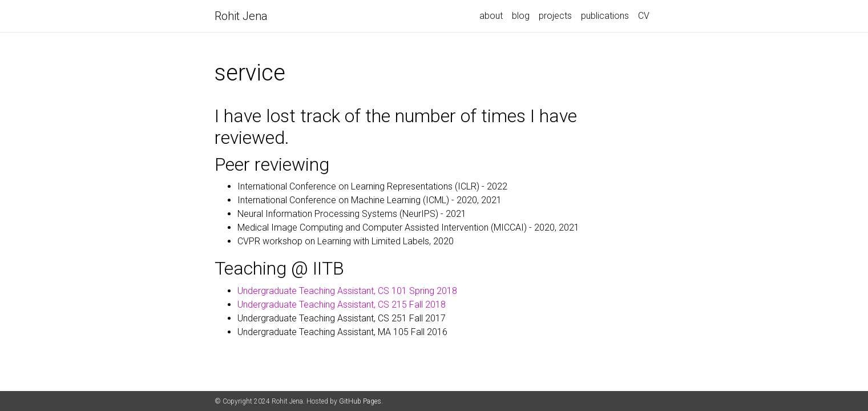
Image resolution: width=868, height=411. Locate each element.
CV (644, 16)
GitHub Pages (360, 401)
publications (605, 16)
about (491, 16)
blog (521, 16)
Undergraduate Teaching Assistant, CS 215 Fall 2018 (342, 305)
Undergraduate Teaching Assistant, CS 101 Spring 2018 (347, 291)
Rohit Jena (241, 16)
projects (555, 16)
